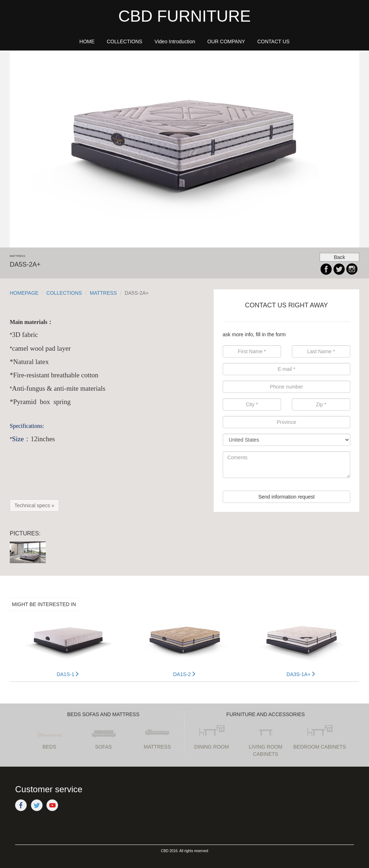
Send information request (286, 497)
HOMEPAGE (24, 293)
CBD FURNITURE (184, 16)
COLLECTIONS (64, 293)
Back (339, 257)
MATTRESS (103, 293)
